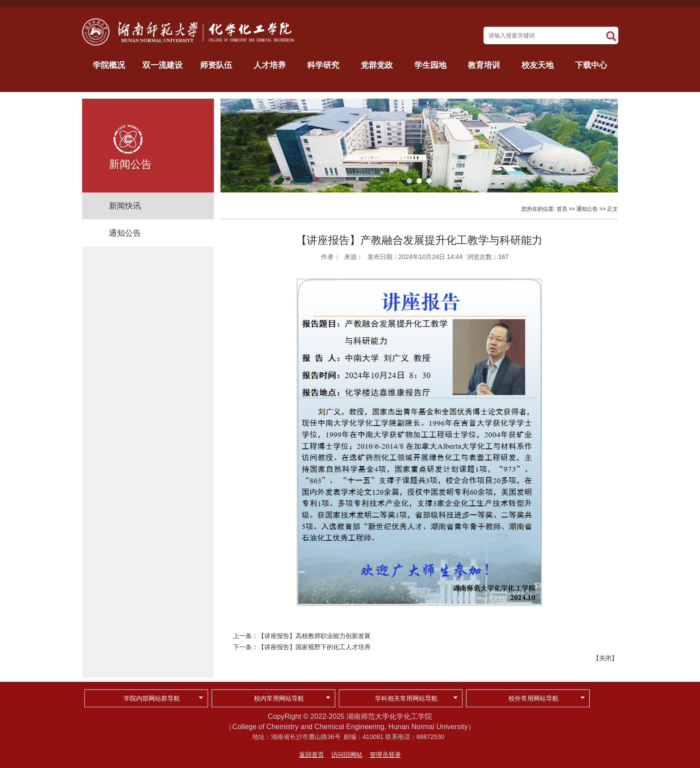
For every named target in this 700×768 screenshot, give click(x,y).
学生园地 (430, 65)
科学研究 (323, 65)
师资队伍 (216, 65)
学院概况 (109, 65)
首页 (562, 209)
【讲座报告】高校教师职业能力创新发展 (314, 636)
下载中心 (591, 65)
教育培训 (484, 65)
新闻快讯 (125, 206)
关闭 (605, 658)
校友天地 (537, 65)
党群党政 (377, 65)
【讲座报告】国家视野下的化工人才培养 (314, 647)
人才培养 (270, 65)
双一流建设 (162, 65)
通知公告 (125, 233)
